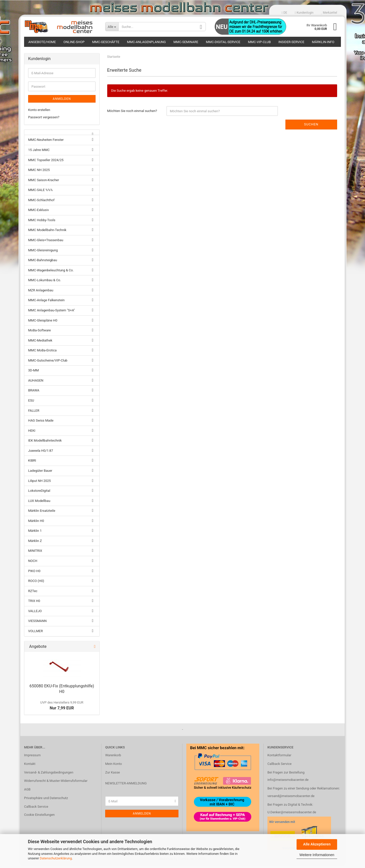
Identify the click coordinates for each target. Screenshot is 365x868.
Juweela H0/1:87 (41, 453)
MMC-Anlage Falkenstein (46, 303)
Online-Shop (74, 42)
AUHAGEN (36, 383)
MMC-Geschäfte (106, 42)
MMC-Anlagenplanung (146, 42)
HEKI (32, 433)
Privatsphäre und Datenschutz (46, 800)
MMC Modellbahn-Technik (47, 232)
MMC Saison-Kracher (44, 182)
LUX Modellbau (39, 503)
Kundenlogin (304, 13)
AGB (27, 792)
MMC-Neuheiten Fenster (46, 142)
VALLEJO (35, 613)
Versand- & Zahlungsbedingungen (49, 775)
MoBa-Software (39, 333)
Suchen (311, 127)
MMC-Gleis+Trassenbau (46, 243)
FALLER (34, 413)
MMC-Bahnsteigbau (43, 263)
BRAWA (34, 393)
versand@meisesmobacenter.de (291, 798)
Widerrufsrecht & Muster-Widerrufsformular (56, 783)
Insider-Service (291, 42)
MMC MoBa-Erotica (42, 353)
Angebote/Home (42, 42)
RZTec (33, 593)
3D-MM (33, 373)
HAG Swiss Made (41, 423)
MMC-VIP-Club (259, 42)
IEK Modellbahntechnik (45, 443)
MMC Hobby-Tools (42, 222)
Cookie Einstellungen (39, 817)
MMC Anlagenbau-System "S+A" (51, 313)
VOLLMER (35, 634)
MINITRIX (35, 553)
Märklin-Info (323, 42)
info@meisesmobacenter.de (288, 782)
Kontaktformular (279, 757)
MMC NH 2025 (39, 172)
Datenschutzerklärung (56, 858)
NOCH (33, 563)
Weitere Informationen (317, 855)
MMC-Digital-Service (223, 42)
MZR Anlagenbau (41, 293)
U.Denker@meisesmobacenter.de (292, 815)
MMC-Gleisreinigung (43, 252)
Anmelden (62, 101)
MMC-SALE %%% (40, 192)
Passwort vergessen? (44, 119)
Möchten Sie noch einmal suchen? (132, 113)
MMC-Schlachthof (41, 202)
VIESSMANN (37, 623)
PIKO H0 (34, 573)
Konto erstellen (39, 112)
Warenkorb (113, 757)
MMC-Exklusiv (39, 212)
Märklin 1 (35, 533)
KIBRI (32, 463)
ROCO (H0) (36, 583)
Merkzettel (329, 13)
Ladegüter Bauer (40, 473)
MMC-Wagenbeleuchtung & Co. (51, 272)
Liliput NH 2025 (39, 483)
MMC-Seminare (186, 42)
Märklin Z (35, 543)
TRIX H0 (34, 603)
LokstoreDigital (39, 493)
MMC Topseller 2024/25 (46, 162)
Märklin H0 (36, 523)
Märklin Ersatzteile (42, 513)
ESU (31, 403)
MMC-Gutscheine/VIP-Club (48, 363)
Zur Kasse (113, 775)
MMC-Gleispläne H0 (43, 323)
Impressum (32, 757)
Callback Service (36, 809)
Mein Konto (114, 766)
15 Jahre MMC (39, 152)
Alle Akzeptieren (317, 844)
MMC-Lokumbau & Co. (45, 283)
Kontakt (30, 766)
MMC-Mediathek (40, 343)
